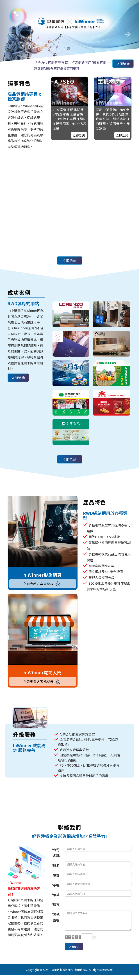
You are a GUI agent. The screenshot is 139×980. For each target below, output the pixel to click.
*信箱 (55, 898)
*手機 (55, 889)
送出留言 (76, 951)
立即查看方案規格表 (43, 585)
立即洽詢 (121, 64)
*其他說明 (55, 921)
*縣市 (55, 908)
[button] (10, 33)
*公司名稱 (55, 856)
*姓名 (55, 869)
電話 (56, 879)
